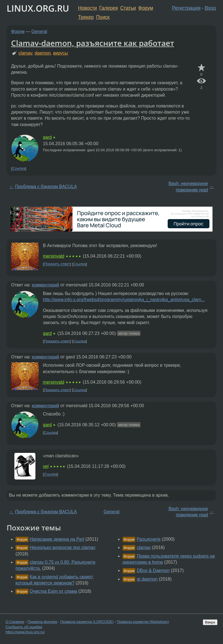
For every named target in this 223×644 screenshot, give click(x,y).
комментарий (46, 285)
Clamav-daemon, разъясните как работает (93, 43)
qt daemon (147, 579)
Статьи (128, 8)
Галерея (109, 8)
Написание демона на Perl (57, 539)
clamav (25, 53)
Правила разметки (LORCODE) (87, 622)
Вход (210, 8)
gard (47, 137)
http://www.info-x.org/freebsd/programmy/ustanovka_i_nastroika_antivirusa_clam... (124, 300)
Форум (146, 8)
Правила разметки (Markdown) (143, 622)
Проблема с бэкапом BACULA (46, 187)
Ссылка (19, 169)
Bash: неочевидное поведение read (188, 187)
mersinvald (54, 256)
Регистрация (186, 8)
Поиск (103, 17)
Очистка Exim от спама (53, 591)
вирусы (60, 53)
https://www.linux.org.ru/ (25, 632)
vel (46, 466)
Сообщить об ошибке (24, 627)
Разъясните (149, 539)
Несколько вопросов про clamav (63, 547)
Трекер (86, 17)
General (39, 31)
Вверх (210, 622)
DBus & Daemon (153, 570)
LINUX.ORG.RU (38, 8)
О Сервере (15, 622)
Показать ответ (57, 264)
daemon (43, 53)
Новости (87, 8)
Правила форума (42, 622)
